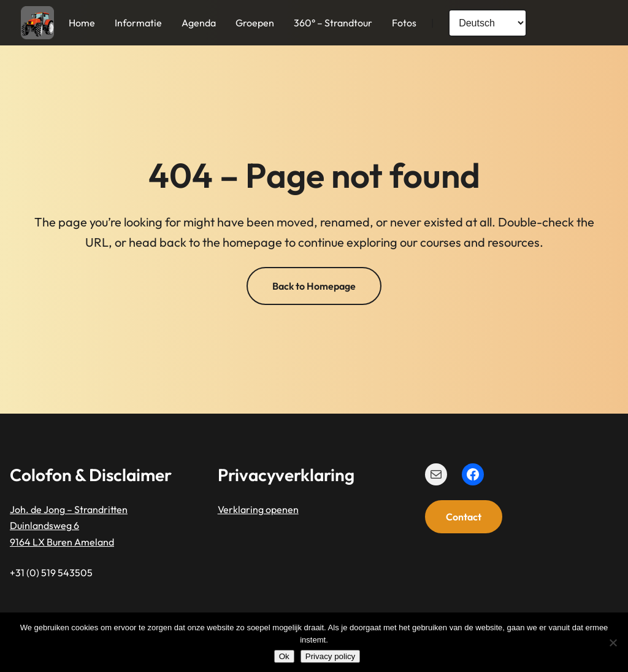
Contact (464, 517)
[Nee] (613, 643)
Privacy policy (330, 656)
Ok (284, 656)
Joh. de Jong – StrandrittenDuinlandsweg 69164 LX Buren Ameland (69, 526)
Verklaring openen (258, 509)
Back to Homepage (314, 286)
